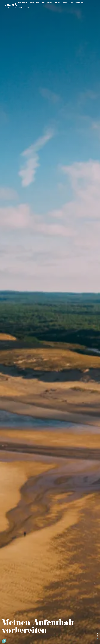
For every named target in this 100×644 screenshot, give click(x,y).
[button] (4, 641)
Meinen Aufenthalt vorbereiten (69, 3)
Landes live (23, 7)
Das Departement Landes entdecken (35, 3)
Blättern (97, 634)
